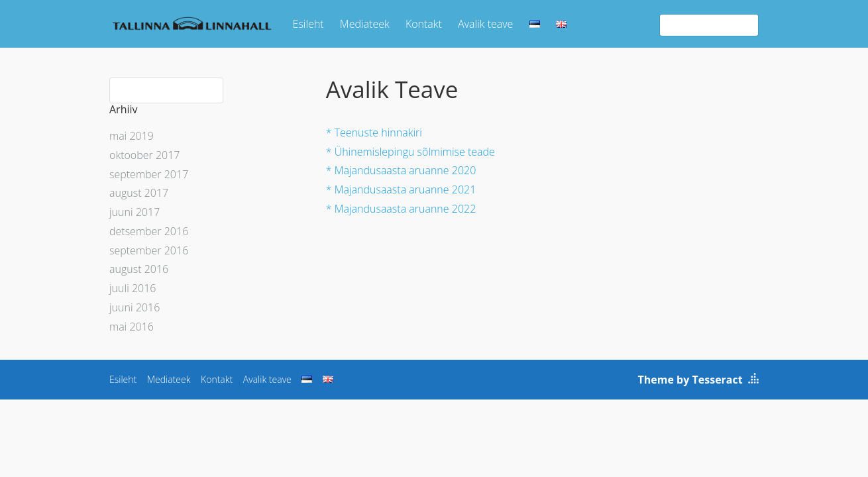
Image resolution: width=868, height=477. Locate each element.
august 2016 (139, 269)
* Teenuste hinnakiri (374, 132)
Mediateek (365, 24)
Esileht (308, 24)
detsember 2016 (149, 231)
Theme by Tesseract (690, 380)
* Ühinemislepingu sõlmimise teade (410, 152)
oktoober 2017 (144, 155)
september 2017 (149, 174)
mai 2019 (132, 136)
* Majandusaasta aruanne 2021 (401, 189)
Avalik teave (485, 24)
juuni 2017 (135, 212)
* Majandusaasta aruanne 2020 (401, 170)
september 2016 (149, 250)
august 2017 (139, 193)
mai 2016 (132, 327)
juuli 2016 (133, 288)
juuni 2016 (135, 307)
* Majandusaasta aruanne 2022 (401, 209)
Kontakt (424, 24)
